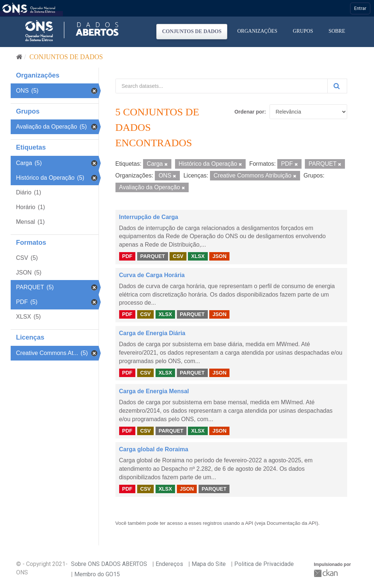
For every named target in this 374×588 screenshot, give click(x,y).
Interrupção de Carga (149, 217)
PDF (127, 256)
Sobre (337, 31)
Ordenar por (249, 112)
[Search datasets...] (222, 86)
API (249, 523)
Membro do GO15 (97, 574)
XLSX (198, 256)
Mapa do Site (209, 564)
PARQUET (152, 256)
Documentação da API (291, 523)
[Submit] (337, 86)
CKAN (327, 573)
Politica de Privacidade (264, 564)
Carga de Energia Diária (152, 333)
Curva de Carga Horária (152, 275)
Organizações (257, 31)
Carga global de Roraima (154, 449)
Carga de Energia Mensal (154, 391)
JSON (220, 256)
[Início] (19, 57)
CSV (178, 256)
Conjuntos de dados (192, 31)
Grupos (303, 31)
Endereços (169, 564)
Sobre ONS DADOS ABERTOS (109, 564)
